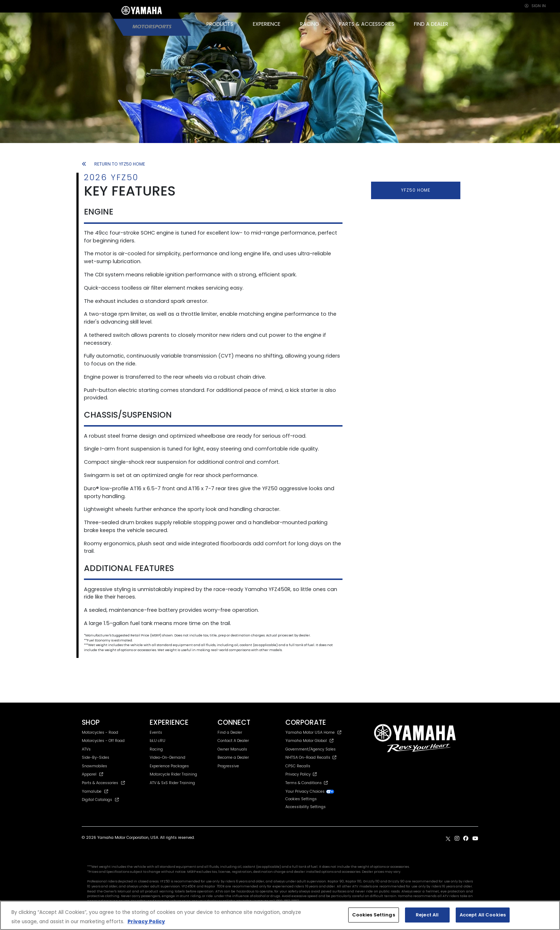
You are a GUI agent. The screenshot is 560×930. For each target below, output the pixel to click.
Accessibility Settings (306, 807)
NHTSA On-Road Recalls (311, 757)
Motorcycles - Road (100, 732)
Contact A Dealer (233, 741)
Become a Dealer (233, 757)
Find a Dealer (230, 732)
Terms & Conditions (307, 783)
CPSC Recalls (298, 766)
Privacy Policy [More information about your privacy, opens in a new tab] (146, 922)
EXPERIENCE (267, 24)
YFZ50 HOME (416, 190)
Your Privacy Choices (310, 791)
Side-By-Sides (96, 757)
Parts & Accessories (103, 783)
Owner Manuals (232, 749)
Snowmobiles (94, 766)
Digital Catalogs (100, 800)
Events (156, 732)
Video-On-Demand (167, 757)
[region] (280, 915)
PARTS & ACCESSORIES (367, 24)
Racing (156, 749)
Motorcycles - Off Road (103, 741)
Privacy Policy (301, 774)
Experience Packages (169, 766)
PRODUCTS (220, 24)
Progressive (228, 766)
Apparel (92, 774)
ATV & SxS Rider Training (172, 783)
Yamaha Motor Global (309, 741)
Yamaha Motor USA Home (313, 732)
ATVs (86, 749)
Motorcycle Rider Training (173, 774)
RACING (310, 24)
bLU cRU (157, 741)
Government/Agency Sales (311, 749)
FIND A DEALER (431, 24)
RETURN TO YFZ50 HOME (113, 164)
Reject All (427, 915)
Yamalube (95, 791)
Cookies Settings (301, 799)
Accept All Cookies (483, 915)
